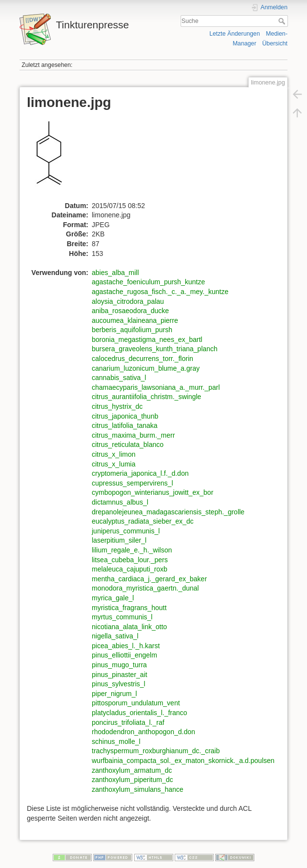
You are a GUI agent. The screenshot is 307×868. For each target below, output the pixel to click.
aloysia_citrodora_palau (128, 301)
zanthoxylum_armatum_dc (132, 770)
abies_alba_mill (115, 273)
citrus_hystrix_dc (117, 406)
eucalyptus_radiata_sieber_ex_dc (143, 521)
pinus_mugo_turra (119, 665)
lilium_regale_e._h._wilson (132, 550)
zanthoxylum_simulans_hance (138, 789)
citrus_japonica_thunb (125, 416)
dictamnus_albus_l (120, 502)
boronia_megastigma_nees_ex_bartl (147, 339)
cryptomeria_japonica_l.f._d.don (140, 473)
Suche (283, 21)
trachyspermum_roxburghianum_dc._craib (156, 751)
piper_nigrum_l (114, 694)
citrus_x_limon (113, 454)
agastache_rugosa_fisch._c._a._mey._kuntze (160, 292)
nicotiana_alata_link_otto (129, 627)
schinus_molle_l (116, 741)
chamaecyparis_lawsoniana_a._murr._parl (156, 387)
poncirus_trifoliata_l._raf (128, 722)
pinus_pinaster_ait (120, 675)
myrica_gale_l (113, 598)
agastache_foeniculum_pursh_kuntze (148, 282)
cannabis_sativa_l (119, 378)
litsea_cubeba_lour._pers (130, 560)
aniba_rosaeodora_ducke (130, 311)
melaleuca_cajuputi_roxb (130, 569)
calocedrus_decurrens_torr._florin (143, 359)
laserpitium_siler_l (119, 540)
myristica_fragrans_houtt (129, 608)
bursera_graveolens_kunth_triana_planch (155, 349)
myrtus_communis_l (122, 617)
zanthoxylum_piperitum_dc (133, 780)
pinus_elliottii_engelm (124, 655)
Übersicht (275, 43)
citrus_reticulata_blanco (128, 445)
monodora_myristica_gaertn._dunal (145, 588)
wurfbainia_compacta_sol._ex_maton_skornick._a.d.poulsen (183, 761)
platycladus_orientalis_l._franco (139, 713)
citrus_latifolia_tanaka (125, 425)
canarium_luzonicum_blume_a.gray (146, 368)
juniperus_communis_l (126, 531)
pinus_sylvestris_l (119, 684)
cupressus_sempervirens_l (133, 483)
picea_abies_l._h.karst (126, 646)
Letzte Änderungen (235, 34)
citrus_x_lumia (113, 464)
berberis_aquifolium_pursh (132, 330)
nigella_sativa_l (115, 636)
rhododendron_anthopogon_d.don (143, 732)
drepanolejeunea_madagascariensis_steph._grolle (168, 512)
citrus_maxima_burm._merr (133, 435)
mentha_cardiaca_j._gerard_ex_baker (149, 579)
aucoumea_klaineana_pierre (135, 320)
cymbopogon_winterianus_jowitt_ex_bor (153, 492)
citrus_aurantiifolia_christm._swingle (146, 397)
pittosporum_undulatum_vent (136, 703)
